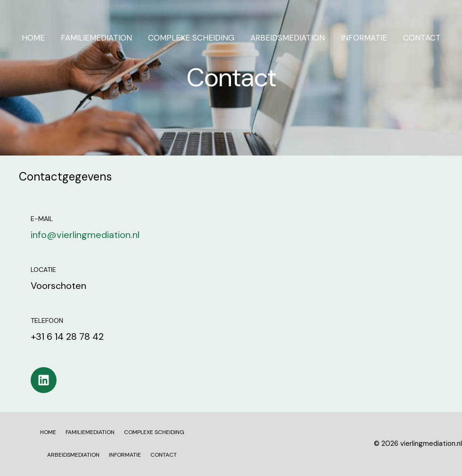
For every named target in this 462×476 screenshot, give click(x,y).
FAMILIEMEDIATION (96, 38)
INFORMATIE (364, 38)
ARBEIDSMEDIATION (288, 38)
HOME (33, 38)
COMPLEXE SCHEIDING (191, 38)
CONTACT (422, 38)
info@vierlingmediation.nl (85, 235)
